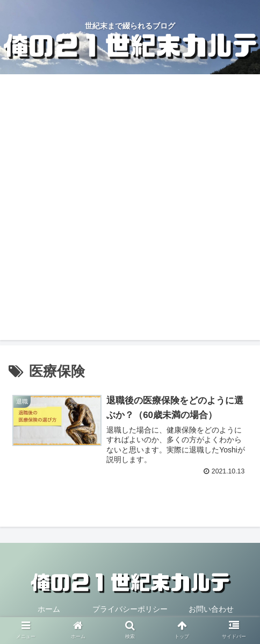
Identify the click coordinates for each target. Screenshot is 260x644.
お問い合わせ (211, 609)
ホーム (49, 609)
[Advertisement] (130, 210)
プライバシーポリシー (130, 609)
